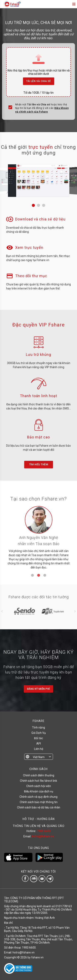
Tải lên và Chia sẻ (39, 80)
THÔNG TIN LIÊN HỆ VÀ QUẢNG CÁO (39, 826)
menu (74, 4)
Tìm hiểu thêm (38, 465)
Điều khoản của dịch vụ (39, 791)
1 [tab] (32, 575)
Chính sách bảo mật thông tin (39, 802)
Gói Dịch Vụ (39, 733)
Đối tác (38, 738)
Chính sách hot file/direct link (38, 781)
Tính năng (38, 728)
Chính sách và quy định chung (38, 797)
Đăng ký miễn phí (38, 689)
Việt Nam (39, 757)
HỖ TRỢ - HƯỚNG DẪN (39, 819)
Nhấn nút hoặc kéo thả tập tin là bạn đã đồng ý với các (42, 108)
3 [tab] (45, 575)
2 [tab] (39, 575)
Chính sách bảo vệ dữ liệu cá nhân (39, 807)
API (39, 744)
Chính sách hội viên (39, 786)
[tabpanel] (39, 539)
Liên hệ (39, 749)
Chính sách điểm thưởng (39, 775)
